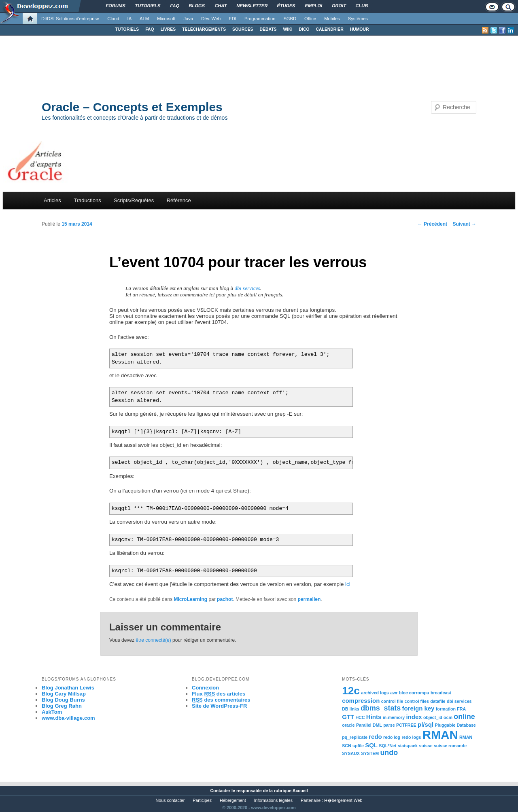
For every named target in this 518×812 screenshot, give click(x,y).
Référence (179, 200)
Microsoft (166, 19)
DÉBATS (268, 29)
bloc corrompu (414, 693)
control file (392, 701)
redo (375, 737)
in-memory (394, 717)
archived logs (375, 693)
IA (130, 19)
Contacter (220, 791)
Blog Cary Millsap (64, 694)
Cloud (113, 19)
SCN (347, 746)
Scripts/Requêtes (134, 200)
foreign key (418, 708)
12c (351, 691)
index (414, 717)
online (464, 717)
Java (189, 19)
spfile (358, 746)
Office (310, 19)
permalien (309, 599)
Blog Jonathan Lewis (68, 688)
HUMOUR (360, 29)
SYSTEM (370, 753)
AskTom (52, 712)
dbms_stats (381, 708)
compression (361, 701)
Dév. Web (211, 19)
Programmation (260, 19)
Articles (52, 200)
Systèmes (358, 19)
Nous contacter (170, 800)
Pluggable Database (455, 725)
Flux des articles (219, 694)
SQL (371, 745)
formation (446, 709)
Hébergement (233, 800)
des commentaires (221, 700)
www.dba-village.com (68, 718)
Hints (374, 717)
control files (416, 701)
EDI (232, 19)
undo (389, 753)
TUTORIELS (127, 29)
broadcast (441, 693)
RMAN (440, 735)
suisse (426, 746)
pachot (225, 599)
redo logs (411, 737)
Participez (202, 800)
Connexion (205, 688)
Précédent (432, 224)
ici (348, 584)
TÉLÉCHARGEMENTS (204, 29)
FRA (461, 709)
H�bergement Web (343, 800)
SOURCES (243, 29)
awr (394, 693)
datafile (438, 701)
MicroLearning (190, 599)
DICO (304, 29)
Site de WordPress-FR (219, 706)
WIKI (288, 29)
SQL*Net (387, 746)
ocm (448, 717)
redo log (392, 737)
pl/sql (426, 724)
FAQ (150, 29)
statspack (408, 746)
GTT (348, 717)
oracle (348, 725)
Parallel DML (369, 725)
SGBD (290, 19)
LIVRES (168, 29)
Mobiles (332, 19)
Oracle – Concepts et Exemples (132, 107)
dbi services (247, 288)
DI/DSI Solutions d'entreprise (70, 19)
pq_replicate (355, 737)
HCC (360, 717)
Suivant (464, 224)
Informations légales (273, 800)
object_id (433, 717)
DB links (351, 709)
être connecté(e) (153, 640)
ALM (144, 19)
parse (389, 725)
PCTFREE (406, 725)
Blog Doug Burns (63, 700)
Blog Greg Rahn (62, 706)
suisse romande (450, 746)
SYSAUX (351, 753)
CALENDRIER (330, 29)
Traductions (87, 200)
